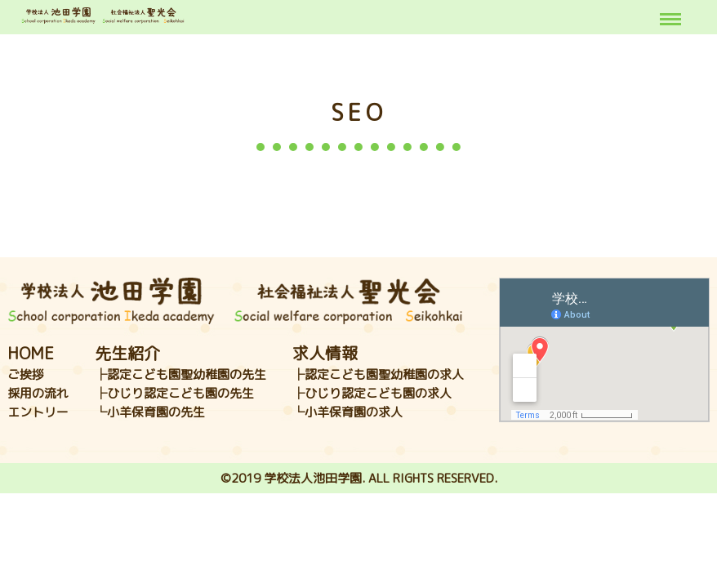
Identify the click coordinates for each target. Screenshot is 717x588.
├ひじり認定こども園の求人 (372, 393)
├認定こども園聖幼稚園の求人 (378, 374)
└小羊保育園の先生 (150, 412)
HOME (31, 353)
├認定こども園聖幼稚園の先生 (180, 374)
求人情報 (325, 353)
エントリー (38, 412)
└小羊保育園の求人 (347, 412)
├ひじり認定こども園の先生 (174, 393)
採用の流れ (38, 393)
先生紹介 (127, 353)
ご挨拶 (26, 374)
